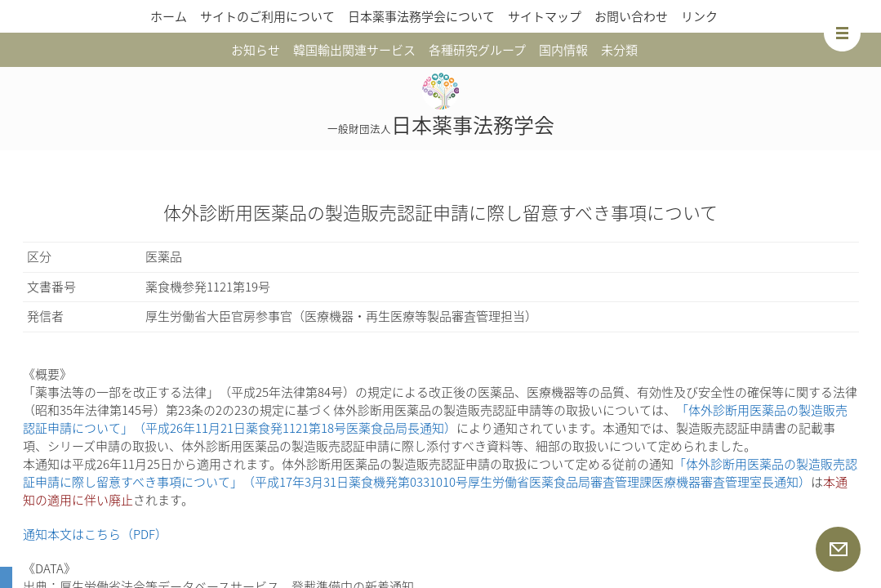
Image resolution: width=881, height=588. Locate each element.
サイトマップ (545, 16)
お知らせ (256, 50)
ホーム (169, 16)
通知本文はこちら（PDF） (95, 534)
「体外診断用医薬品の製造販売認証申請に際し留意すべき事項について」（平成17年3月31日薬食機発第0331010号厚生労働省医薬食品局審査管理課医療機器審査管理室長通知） (440, 473)
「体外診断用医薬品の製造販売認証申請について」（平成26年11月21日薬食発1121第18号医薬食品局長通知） (435, 419)
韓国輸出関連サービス (354, 50)
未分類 (619, 50)
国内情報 (563, 50)
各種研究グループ (477, 50)
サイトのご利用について (267, 16)
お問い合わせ (631, 16)
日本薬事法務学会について (421, 16)
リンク (699, 16)
